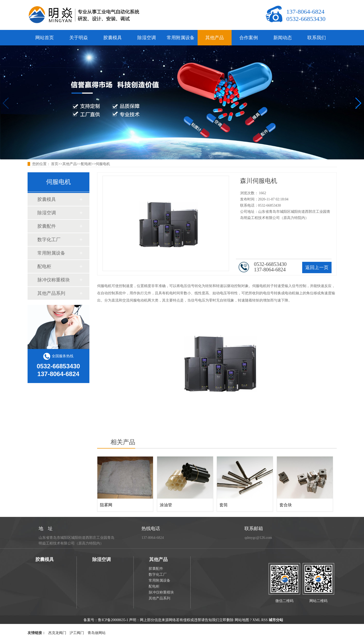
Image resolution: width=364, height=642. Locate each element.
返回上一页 (317, 267)
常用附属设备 (181, 38)
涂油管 (166, 505)
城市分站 (276, 620)
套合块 (286, 505)
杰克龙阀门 (57, 633)
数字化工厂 (49, 240)
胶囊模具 (113, 38)
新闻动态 (283, 38)
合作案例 (249, 38)
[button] (358, 103)
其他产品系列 (51, 293)
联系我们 (317, 38)
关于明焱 (79, 38)
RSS (264, 620)
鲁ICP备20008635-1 (113, 620)
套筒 (224, 505)
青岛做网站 (97, 633)
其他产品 (215, 38)
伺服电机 (103, 164)
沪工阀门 (77, 633)
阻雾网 (106, 505)
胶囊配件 (47, 226)
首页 (55, 164)
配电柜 (86, 164)
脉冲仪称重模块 (54, 280)
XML (256, 620)
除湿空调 (147, 38)
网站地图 (242, 620)
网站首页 (45, 38)
